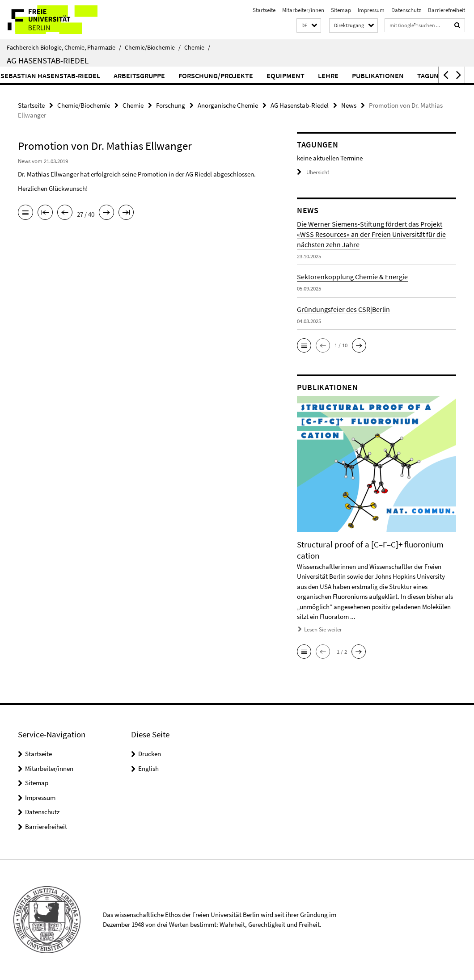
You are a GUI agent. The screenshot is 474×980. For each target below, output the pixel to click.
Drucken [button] (150, 754)
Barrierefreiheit (446, 10)
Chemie (197, 47)
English (148, 768)
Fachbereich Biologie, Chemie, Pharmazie (64, 47)
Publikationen (398, 76)
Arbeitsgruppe (159, 76)
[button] (309, 26)
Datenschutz (406, 10)
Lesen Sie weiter (323, 629)
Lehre (348, 76)
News (349, 105)
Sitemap (341, 10)
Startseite (264, 10)
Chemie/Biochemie (153, 47)
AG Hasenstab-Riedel (48, 60)
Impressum (371, 10)
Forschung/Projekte (235, 76)
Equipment (305, 76)
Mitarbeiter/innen (303, 10)
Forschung (171, 105)
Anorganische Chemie (228, 105)
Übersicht (313, 172)
